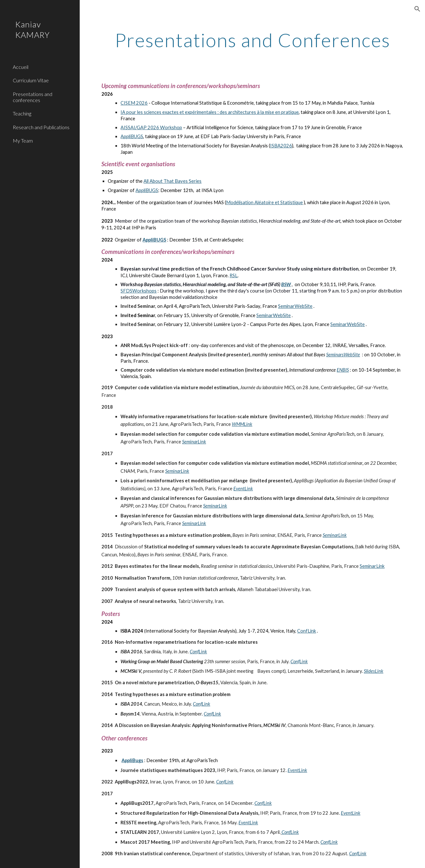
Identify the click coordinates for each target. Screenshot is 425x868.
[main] (252, 40)
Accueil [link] (21, 67)
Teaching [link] (22, 113)
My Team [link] (23, 141)
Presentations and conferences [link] (33, 97)
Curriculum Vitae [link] (31, 80)
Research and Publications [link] (41, 127)
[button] (417, 9)
